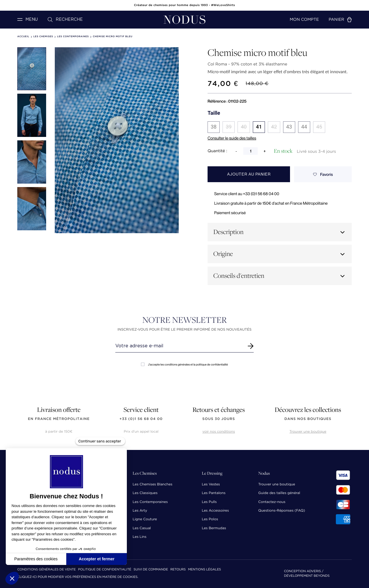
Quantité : (217, 151)
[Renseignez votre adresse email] (179, 346)
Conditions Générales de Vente (47, 570)
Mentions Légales (204, 570)
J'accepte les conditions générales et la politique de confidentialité (184, 364)
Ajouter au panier (249, 174)
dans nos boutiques (308, 419)
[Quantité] (251, 151)
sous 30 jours (219, 419)
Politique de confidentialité (105, 570)
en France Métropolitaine (59, 419)
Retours (178, 570)
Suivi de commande (151, 570)
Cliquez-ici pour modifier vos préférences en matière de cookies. (78, 577)
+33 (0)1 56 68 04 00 (141, 419)
